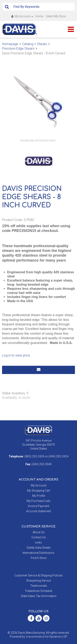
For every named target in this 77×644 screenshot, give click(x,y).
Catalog (28, 44)
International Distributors (38, 553)
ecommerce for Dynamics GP (48, 637)
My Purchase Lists (39, 501)
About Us (39, 532)
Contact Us (39, 537)
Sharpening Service (38, 581)
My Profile (39, 496)
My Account (22, 16)
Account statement (39, 511)
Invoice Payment (39, 506)
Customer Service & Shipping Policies (38, 575)
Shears (42, 44)
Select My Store (56, 16)
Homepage (10, 44)
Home (39, 16)
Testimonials (39, 586)
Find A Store (39, 558)
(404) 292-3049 (42, 464)
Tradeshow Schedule (38, 591)
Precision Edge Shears (18, 49)
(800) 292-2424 (34, 456)
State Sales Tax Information (39, 596)
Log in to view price (16, 355)
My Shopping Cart (39, 491)
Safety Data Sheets (39, 548)
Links (38, 542)
